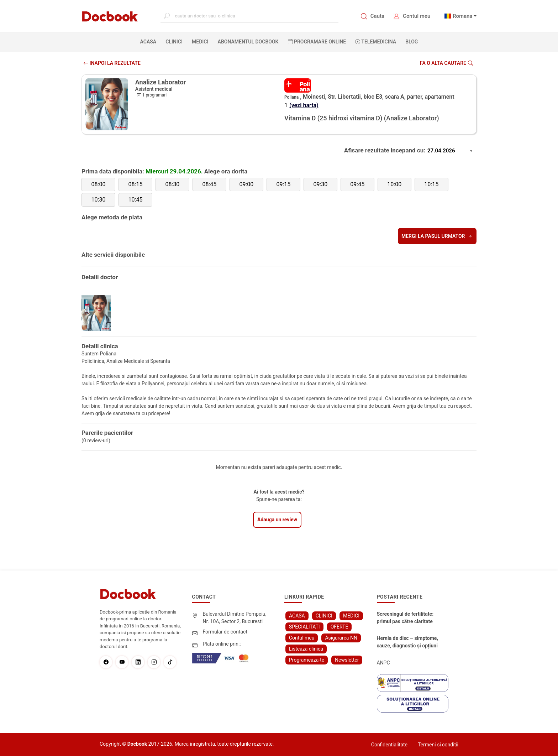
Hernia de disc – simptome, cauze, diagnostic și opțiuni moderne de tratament (407, 642)
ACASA (150, 41)
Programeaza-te (307, 660)
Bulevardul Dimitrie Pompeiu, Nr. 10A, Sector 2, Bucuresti (235, 618)
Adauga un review (277, 520)
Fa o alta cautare (446, 63)
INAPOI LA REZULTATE (112, 63)
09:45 (357, 184)
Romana (463, 16)
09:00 (246, 184)
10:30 (99, 200)
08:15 (136, 184)
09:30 (320, 184)
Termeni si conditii (438, 745)
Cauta (377, 16)
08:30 (173, 184)
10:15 (431, 184)
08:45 (209, 184)
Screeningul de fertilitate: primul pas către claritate (405, 618)
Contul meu (417, 16)
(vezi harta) (304, 105)
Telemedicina (376, 42)
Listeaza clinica (306, 649)
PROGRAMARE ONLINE (317, 42)
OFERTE (339, 627)
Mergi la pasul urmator (437, 236)
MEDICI (200, 42)
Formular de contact (225, 632)
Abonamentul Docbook (248, 42)
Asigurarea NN (341, 638)
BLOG (412, 42)
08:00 (99, 184)
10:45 (136, 200)
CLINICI (174, 42)
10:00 (394, 184)
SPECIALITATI (304, 627)
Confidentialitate (389, 745)
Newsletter (347, 660)
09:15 (283, 184)
